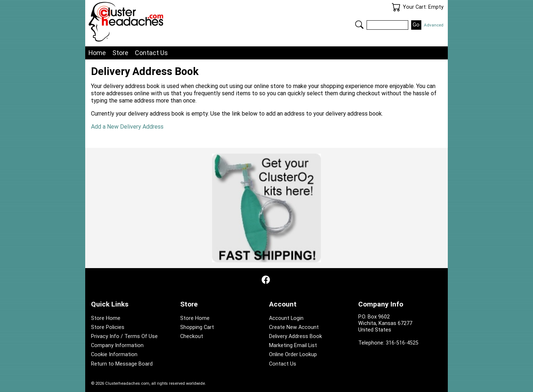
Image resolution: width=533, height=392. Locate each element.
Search (359, 25)
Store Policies (108, 327)
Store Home (106, 318)
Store (120, 53)
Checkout (192, 336)
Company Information (117, 345)
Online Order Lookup (293, 355)
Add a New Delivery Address (127, 127)
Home (97, 53)
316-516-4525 (402, 343)
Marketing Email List (293, 345)
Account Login (286, 318)
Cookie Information (114, 355)
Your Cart (396, 7)
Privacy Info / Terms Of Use (124, 336)
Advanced (434, 25)
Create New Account (294, 327)
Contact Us (151, 53)
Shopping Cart (197, 327)
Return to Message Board (122, 364)
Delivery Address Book (296, 336)
